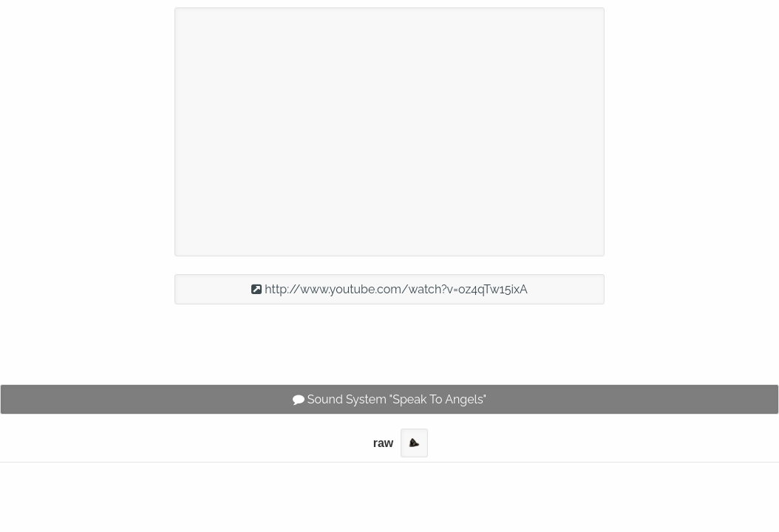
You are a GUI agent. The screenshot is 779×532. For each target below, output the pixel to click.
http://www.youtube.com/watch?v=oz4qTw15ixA (389, 289)
